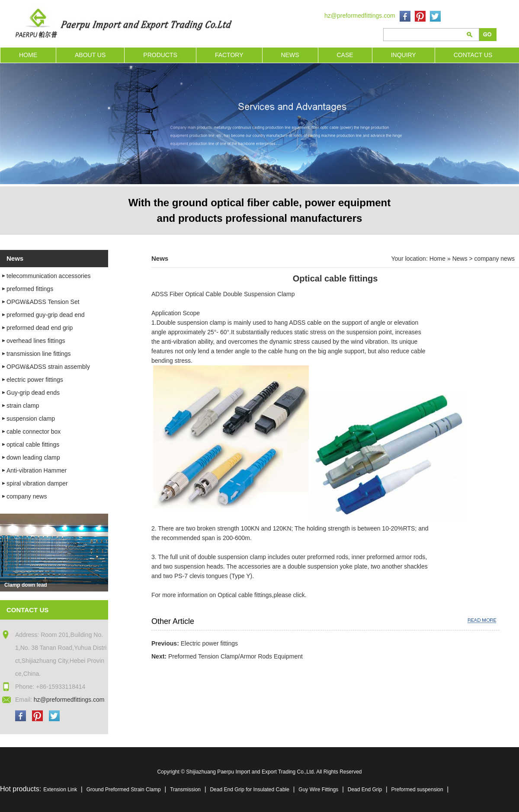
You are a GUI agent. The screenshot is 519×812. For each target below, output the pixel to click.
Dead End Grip (365, 790)
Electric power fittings (209, 643)
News (460, 259)
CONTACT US (473, 55)
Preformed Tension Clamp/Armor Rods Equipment (235, 656)
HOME (28, 55)
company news (495, 259)
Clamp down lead (26, 585)
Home (437, 259)
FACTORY (229, 55)
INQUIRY (404, 55)
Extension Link (60, 790)
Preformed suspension (417, 790)
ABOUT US (90, 55)
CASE (345, 55)
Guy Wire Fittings (318, 790)
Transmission (185, 790)
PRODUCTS (160, 55)
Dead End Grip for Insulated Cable (249, 790)
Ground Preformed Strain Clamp (124, 790)
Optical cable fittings (244, 595)
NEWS (290, 55)
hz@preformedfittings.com (360, 16)
